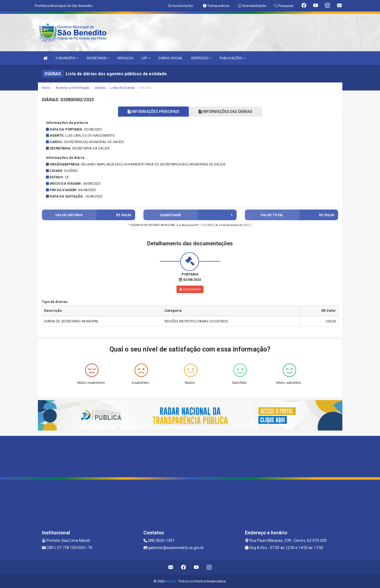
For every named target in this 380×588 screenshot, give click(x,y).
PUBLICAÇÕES (232, 58)
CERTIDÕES (201, 58)
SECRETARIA (98, 58)
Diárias (100, 88)
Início (46, 88)
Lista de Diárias (122, 88)
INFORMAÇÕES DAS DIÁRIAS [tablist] (227, 112)
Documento (190, 289)
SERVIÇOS (125, 58)
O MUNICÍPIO (67, 58)
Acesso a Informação (73, 88)
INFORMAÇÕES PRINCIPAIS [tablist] (152, 112)
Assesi (171, 581)
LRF (146, 58)
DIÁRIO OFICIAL (171, 58)
